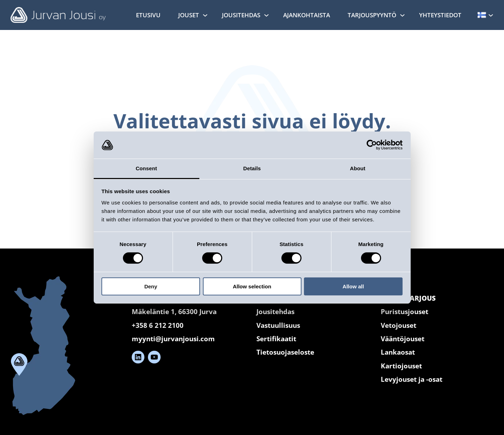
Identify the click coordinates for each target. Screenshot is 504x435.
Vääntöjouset (403, 339)
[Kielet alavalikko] (491, 15)
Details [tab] (252, 168)
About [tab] (358, 168)
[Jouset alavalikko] (205, 15)
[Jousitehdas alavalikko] (266, 15)
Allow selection (252, 286)
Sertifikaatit (276, 339)
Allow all (353, 286)
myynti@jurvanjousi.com (173, 339)
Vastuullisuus (278, 325)
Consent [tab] (146, 168)
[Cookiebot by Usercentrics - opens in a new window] (372, 145)
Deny (151, 286)
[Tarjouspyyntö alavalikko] (402, 15)
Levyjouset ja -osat (412, 379)
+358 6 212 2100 (158, 325)
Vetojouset (399, 325)
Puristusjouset (405, 312)
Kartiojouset (401, 366)
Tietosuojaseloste (285, 352)
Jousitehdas (275, 312)
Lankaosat (398, 352)
